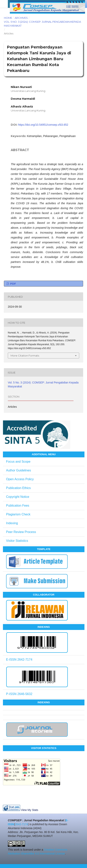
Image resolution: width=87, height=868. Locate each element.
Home (8, 18)
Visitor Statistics (17, 541)
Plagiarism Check (18, 514)
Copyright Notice (18, 497)
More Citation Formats (25, 356)
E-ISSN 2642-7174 (19, 660)
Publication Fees (18, 506)
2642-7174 (21, 824)
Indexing (12, 523)
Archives (21, 18)
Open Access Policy (20, 479)
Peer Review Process (21, 532)
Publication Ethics (18, 488)
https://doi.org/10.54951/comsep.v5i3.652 (43, 125)
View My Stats (30, 810)
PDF (13, 284)
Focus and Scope (18, 462)
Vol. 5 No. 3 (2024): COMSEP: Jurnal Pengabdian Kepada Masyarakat (42, 24)
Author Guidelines (18, 470)
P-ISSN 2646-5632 (19, 694)
